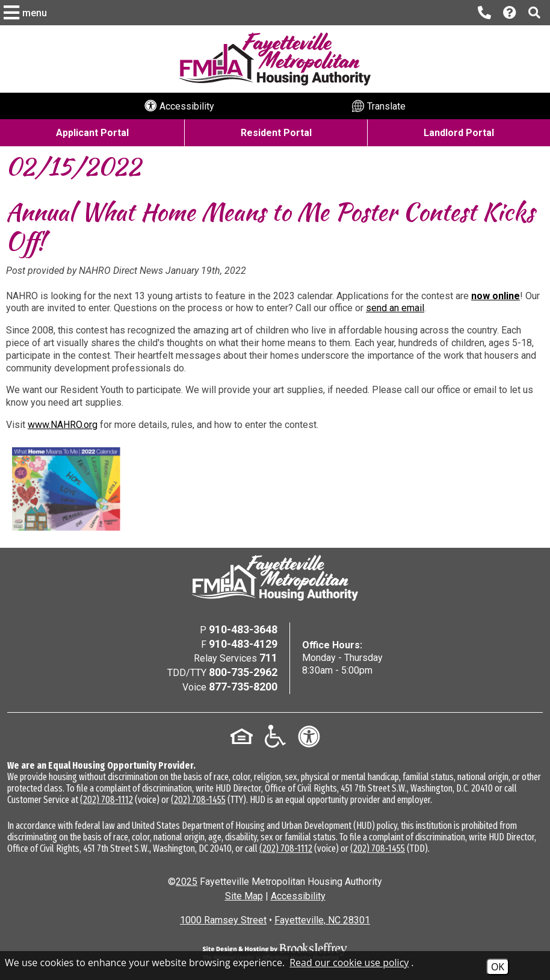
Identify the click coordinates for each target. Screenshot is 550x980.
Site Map (244, 896)
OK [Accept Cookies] (498, 967)
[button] (27, 13)
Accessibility (298, 896)
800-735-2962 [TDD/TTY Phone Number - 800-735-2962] (243, 672)
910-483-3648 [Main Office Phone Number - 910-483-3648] (243, 629)
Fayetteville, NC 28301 (322, 920)
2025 (187, 882)
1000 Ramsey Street (223, 920)
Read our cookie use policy (349, 963)
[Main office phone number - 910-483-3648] (484, 13)
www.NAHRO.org (63, 425)
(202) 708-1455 (198, 800)
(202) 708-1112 (107, 800)
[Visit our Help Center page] (510, 13)
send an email (395, 308)
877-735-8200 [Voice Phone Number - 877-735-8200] (243, 687)
